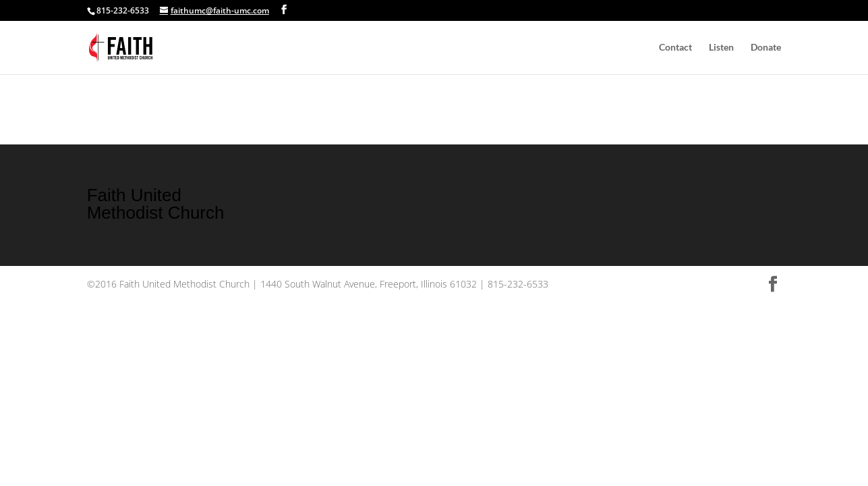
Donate (766, 48)
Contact (675, 48)
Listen (721, 48)
